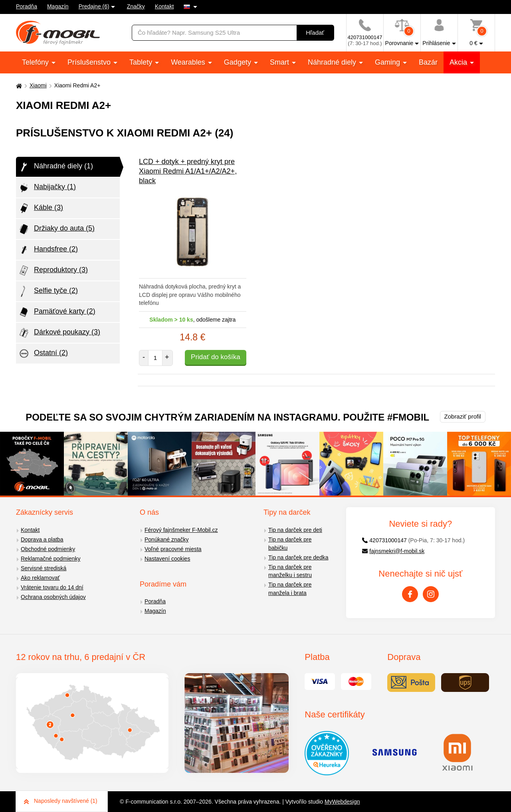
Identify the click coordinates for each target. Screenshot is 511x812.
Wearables (189, 62)
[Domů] (18, 86)
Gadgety (239, 62)
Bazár (428, 62)
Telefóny (36, 62)
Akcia (459, 62)
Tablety (142, 62)
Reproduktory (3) (53, 271)
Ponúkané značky (167, 539)
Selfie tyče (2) (48, 291)
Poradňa (27, 6)
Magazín (58, 6)
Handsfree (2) (48, 250)
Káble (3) (41, 208)
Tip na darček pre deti (295, 530)
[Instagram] (431, 594)
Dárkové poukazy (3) (59, 333)
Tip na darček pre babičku (290, 544)
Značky (136, 6)
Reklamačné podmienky (51, 559)
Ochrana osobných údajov (53, 597)
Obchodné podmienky (48, 549)
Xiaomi (38, 85)
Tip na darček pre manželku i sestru (290, 571)
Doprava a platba (42, 539)
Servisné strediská (44, 568)
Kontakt (164, 6)
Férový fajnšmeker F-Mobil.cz (181, 530)
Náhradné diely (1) (55, 167)
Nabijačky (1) (47, 188)
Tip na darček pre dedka (298, 557)
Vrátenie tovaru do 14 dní (52, 587)
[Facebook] (410, 594)
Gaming (388, 62)
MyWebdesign (342, 802)
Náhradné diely (333, 62)
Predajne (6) (94, 6)
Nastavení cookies (167, 559)
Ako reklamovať (40, 578)
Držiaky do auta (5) (56, 229)
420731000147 (384, 540)
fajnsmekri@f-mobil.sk (393, 551)
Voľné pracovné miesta (173, 549)
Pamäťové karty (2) (57, 312)
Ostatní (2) (43, 354)
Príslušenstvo (90, 62)
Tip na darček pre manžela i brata (290, 589)
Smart (280, 62)
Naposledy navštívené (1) (61, 801)
